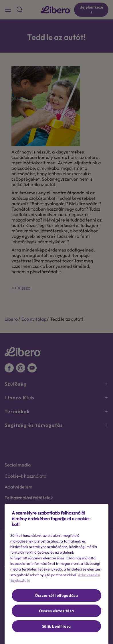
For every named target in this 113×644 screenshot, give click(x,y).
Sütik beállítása (57, 626)
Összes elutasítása (56, 611)
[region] (57, 574)
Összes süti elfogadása (56, 595)
